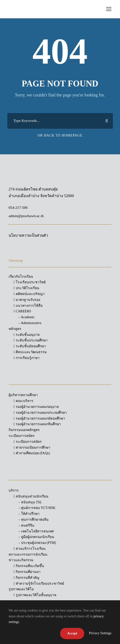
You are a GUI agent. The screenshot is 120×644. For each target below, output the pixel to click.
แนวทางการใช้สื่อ (28, 306)
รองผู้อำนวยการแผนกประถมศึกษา (40, 413)
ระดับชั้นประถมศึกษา (31, 340)
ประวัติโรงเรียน (26, 288)
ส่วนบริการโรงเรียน (30, 549)
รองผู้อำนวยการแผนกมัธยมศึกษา (39, 418)
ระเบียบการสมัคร (28, 442)
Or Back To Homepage (60, 135)
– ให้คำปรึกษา (29, 514)
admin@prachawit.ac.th (26, 216)
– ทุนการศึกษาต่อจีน (33, 520)
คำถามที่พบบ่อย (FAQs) (32, 453)
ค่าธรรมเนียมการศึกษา (32, 448)
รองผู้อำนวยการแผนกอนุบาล (36, 407)
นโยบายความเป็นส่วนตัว (28, 235)
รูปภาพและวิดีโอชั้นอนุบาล (35, 595)
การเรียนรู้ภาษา (27, 358)
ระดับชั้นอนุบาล (27, 335)
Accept (72, 633)
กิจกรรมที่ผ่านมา (27, 572)
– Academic (27, 317)
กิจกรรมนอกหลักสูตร (24, 430)
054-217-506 (18, 208)
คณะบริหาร (23, 401)
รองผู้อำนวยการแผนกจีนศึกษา (37, 424)
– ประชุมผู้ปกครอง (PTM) (37, 543)
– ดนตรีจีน (26, 525)
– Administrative (30, 323)
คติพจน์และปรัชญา (29, 294)
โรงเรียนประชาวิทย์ (30, 282)
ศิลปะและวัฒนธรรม (30, 352)
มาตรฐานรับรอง (27, 300)
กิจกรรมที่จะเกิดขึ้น (29, 566)
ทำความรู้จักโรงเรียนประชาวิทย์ (39, 584)
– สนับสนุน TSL (30, 502)
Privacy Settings (100, 633)
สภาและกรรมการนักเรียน (28, 554)
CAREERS (22, 311)
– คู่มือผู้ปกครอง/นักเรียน (36, 537)
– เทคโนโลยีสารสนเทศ (36, 531)
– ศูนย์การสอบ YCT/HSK (37, 508)
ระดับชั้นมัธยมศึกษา (30, 346)
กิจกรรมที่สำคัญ (26, 578)
